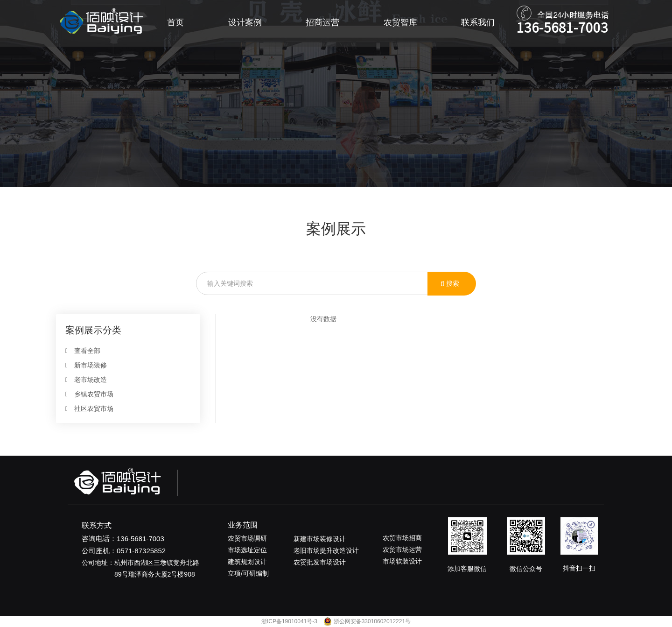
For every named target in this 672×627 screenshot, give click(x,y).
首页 (175, 22)
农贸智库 (400, 22)
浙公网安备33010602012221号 (372, 621)
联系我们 (478, 22)
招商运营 (322, 22)
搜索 (450, 283)
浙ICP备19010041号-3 (290, 621)
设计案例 (245, 22)
